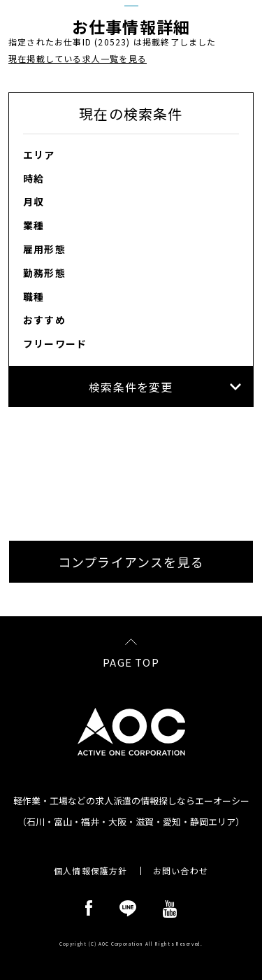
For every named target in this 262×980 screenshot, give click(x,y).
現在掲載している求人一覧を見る (78, 58)
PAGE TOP (131, 661)
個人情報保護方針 (91, 871)
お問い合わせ (181, 871)
